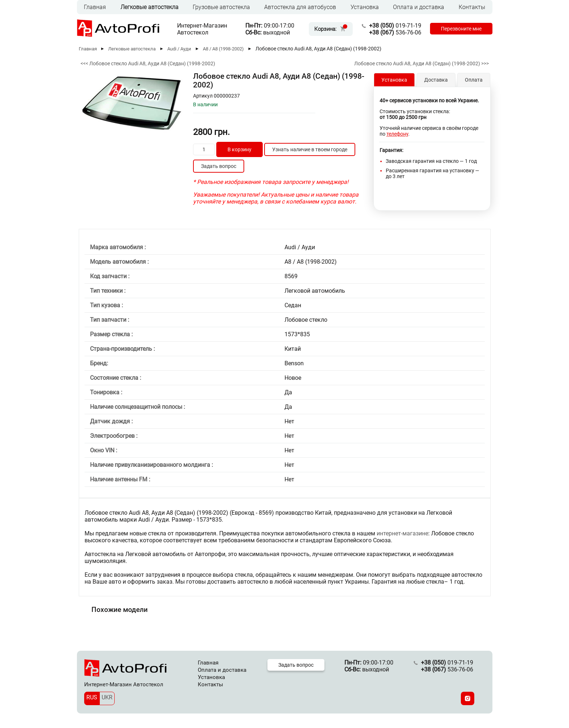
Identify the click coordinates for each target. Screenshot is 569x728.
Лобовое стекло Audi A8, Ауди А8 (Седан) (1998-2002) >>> (421, 63)
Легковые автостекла (150, 7)
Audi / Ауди (179, 49)
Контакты (472, 7)
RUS (92, 697)
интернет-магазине (402, 533)
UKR (107, 697)
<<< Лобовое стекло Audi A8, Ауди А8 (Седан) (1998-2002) (148, 63)
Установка (365, 7)
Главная (95, 7)
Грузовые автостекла (221, 7)
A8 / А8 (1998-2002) (223, 49)
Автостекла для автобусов (300, 7)
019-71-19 (395, 26)
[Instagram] (468, 698)
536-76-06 (395, 32)
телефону (397, 134)
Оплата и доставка (419, 7)
